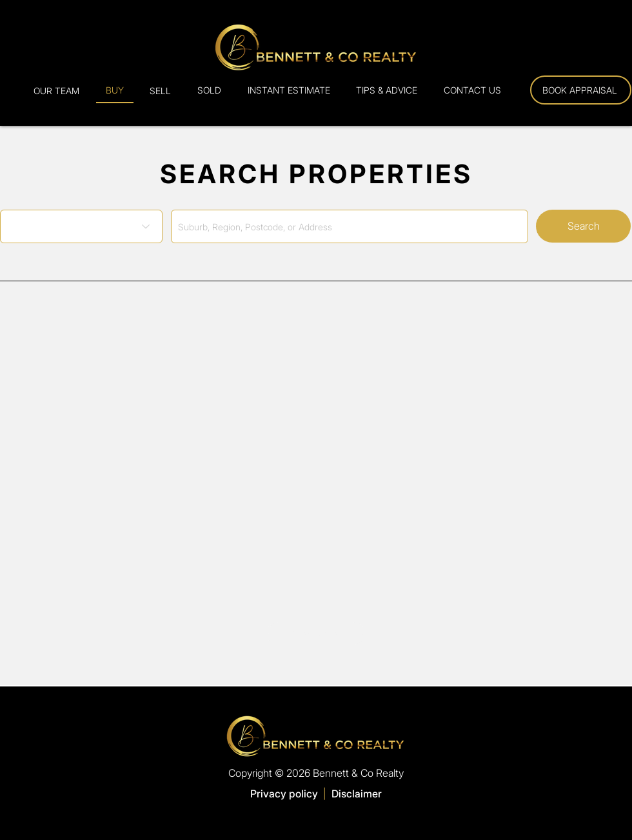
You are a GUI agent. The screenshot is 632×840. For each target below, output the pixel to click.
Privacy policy (284, 794)
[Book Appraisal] (581, 90)
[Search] (583, 226)
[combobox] (350, 226)
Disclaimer (357, 794)
